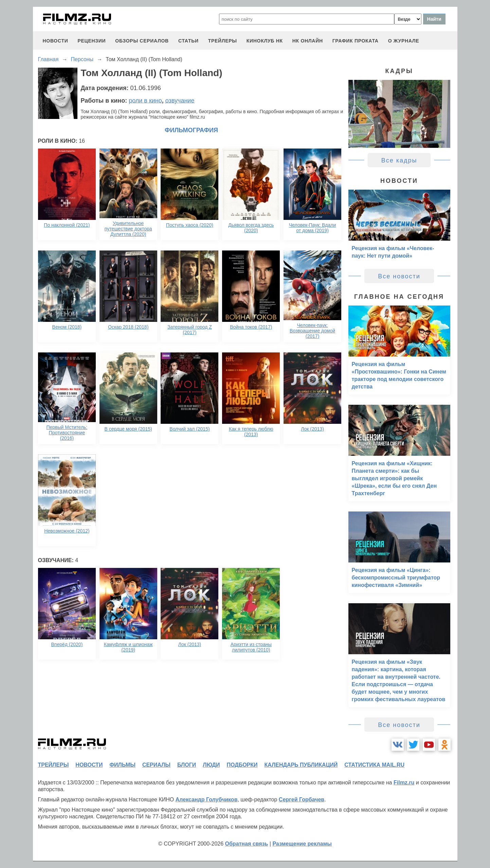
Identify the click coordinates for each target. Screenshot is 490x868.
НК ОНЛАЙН (308, 41)
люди (211, 765)
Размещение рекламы (302, 844)
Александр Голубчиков (207, 800)
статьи (188, 41)
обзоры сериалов (142, 41)
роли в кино (145, 101)
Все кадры (399, 160)
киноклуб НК (265, 41)
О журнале (404, 41)
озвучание (180, 101)
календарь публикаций (301, 765)
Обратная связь (247, 844)
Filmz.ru (404, 783)
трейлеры (223, 41)
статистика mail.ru (374, 765)
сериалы (156, 765)
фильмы (122, 765)
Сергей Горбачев (302, 800)
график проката (356, 41)
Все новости (399, 276)
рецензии (92, 41)
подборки (242, 765)
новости (56, 41)
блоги (187, 765)
